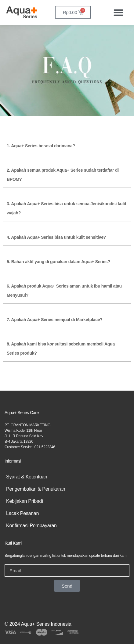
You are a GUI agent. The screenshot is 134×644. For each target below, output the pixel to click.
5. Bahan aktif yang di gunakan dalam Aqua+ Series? (58, 262)
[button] (118, 12)
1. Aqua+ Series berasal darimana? (41, 146)
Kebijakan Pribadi (24, 501)
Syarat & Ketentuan (27, 477)
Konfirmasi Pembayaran (31, 526)
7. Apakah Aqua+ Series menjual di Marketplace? (55, 320)
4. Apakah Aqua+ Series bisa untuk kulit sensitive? (56, 237)
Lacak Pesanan (22, 513)
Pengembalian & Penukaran (36, 489)
